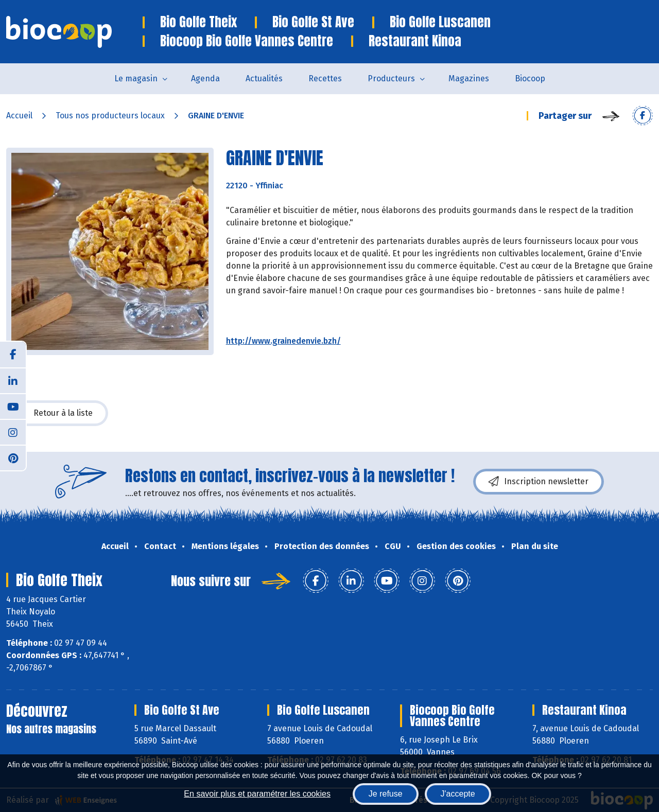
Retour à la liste (57, 413)
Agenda (205, 78)
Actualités (264, 78)
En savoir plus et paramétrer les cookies (257, 794)
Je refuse (386, 794)
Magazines (469, 78)
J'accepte (458, 794)
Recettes (325, 78)
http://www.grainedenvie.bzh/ (283, 341)
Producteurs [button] (391, 78)
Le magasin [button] (136, 78)
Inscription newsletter (539, 482)
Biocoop (530, 78)
